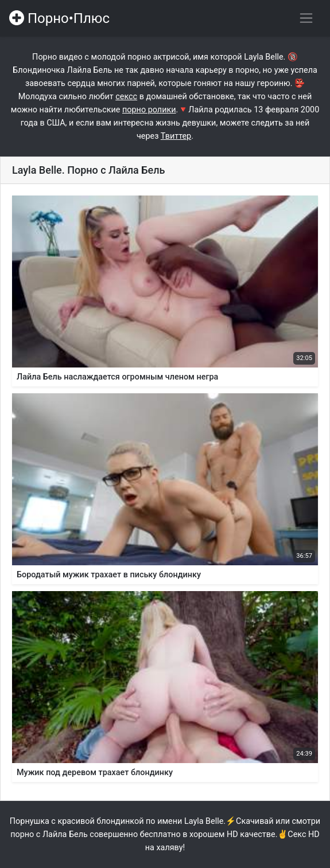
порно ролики (149, 110)
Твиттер (176, 136)
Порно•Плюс (59, 18)
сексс (126, 97)
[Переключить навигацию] (306, 18)
